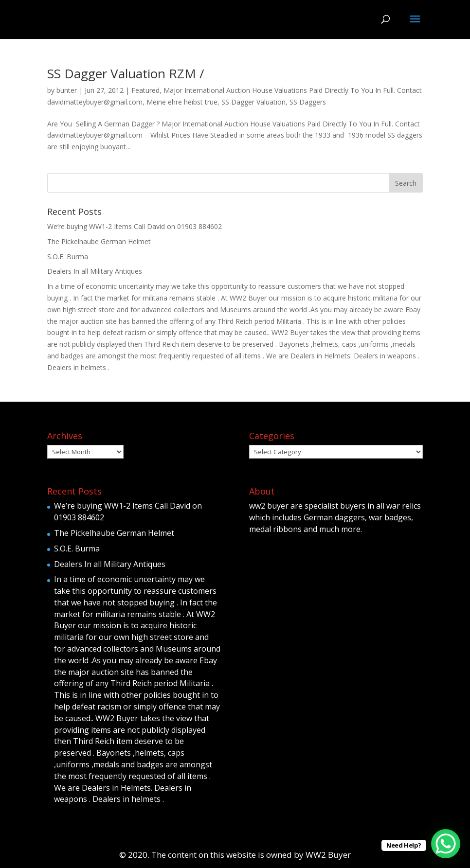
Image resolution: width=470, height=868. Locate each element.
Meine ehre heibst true (182, 102)
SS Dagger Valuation (253, 102)
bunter (67, 90)
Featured (145, 90)
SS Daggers (308, 102)
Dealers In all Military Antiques (95, 271)
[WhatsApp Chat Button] (446, 844)
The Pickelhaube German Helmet (99, 241)
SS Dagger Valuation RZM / (126, 73)
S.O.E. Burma (68, 257)
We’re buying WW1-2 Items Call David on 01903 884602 (135, 226)
